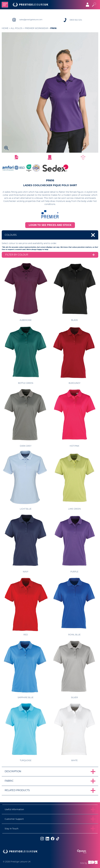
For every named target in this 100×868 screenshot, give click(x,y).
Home (5, 28)
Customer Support (14, 819)
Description (13, 771)
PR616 (53, 28)
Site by (89, 862)
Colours (11, 235)
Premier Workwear (36, 28)
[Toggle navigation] (5, 5)
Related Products (17, 790)
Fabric (9, 781)
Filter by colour (17, 255)
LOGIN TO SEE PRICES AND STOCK (50, 225)
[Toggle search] (94, 5)
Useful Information (14, 809)
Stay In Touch (12, 829)
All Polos (17, 28)
